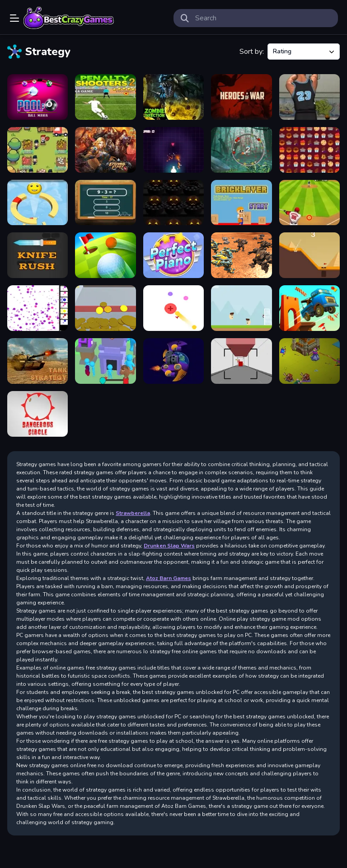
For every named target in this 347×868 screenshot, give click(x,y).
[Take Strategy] (38, 361)
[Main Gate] (241, 308)
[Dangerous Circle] (38, 414)
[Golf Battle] (105, 255)
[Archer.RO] (309, 361)
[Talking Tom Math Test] (105, 203)
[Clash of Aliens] (173, 361)
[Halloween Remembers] (173, 203)
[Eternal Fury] (105, 150)
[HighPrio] (241, 361)
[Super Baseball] (309, 203)
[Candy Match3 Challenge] (309, 150)
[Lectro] (173, 308)
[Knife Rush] (38, 255)
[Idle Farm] (38, 150)
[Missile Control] (173, 150)
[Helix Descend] (38, 203)
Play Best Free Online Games (69, 18)
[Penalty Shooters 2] (105, 97)
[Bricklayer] (241, 203)
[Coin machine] (105, 308)
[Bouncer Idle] (38, 308)
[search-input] (263, 18)
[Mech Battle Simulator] (241, 255)
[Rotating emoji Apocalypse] (241, 150)
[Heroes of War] (241, 97)
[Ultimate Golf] (309, 255)
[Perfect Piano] (173, 255)
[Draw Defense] (105, 361)
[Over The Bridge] (309, 308)
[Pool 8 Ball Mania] (38, 97)
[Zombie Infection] (173, 97)
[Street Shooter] (309, 97)
